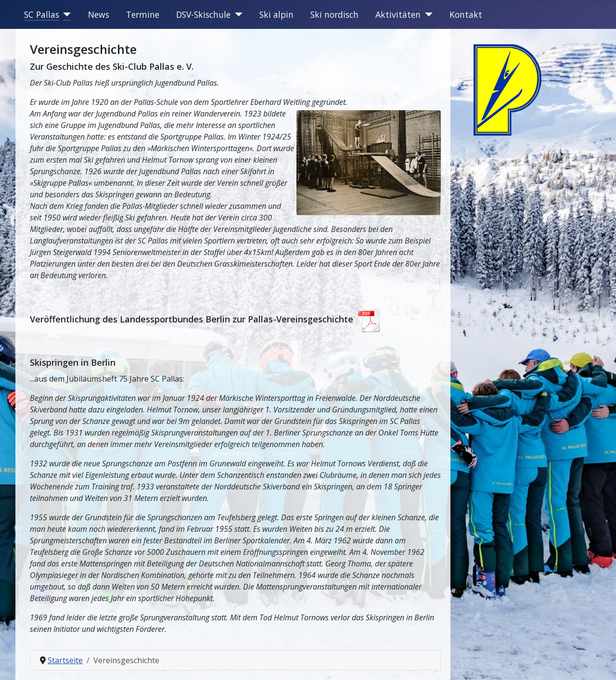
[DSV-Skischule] (237, 14)
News (99, 14)
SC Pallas (42, 14)
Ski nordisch (334, 14)
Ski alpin (276, 14)
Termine (143, 14)
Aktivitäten (398, 14)
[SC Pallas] (65, 14)
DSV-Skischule (203, 14)
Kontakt (466, 14)
